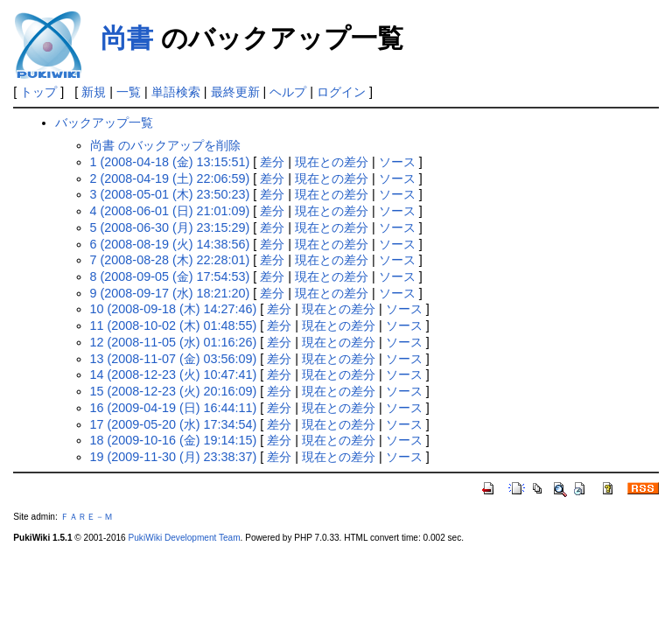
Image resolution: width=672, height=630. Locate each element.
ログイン (341, 92)
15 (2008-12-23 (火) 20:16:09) (174, 391)
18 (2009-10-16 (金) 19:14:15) (174, 440)
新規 (94, 92)
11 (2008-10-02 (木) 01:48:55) (174, 325)
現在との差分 (332, 162)
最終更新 (235, 92)
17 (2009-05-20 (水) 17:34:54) (174, 424)
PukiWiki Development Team (185, 538)
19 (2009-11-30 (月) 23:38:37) (174, 457)
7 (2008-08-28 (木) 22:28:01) (170, 260)
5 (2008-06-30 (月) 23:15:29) (170, 227)
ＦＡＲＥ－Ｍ (87, 517)
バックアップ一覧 (104, 122)
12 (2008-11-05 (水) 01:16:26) (174, 342)
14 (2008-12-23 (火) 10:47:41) (174, 374)
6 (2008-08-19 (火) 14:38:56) (170, 244)
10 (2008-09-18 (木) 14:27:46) (174, 309)
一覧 (129, 92)
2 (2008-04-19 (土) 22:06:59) (170, 178)
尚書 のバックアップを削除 (165, 145)
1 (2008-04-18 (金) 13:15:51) (170, 162)
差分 (272, 162)
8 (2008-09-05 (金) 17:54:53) (170, 276)
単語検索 (176, 92)
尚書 (127, 38)
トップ (38, 92)
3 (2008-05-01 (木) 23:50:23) (170, 194)
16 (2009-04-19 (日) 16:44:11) (174, 408)
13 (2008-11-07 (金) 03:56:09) (174, 359)
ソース (397, 162)
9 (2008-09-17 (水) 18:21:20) (170, 293)
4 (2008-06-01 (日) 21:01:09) (170, 211)
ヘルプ (288, 92)
